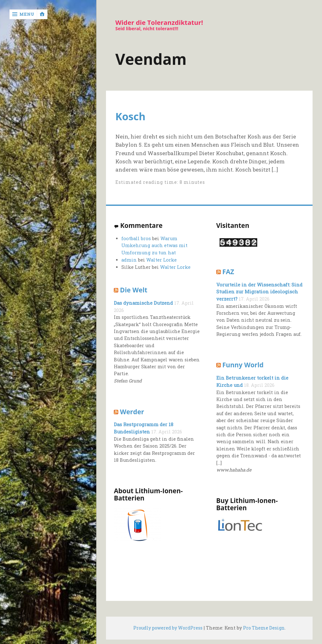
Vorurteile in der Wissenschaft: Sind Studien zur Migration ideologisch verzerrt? (259, 291)
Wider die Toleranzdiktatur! (161, 23)
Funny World (243, 365)
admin (129, 260)
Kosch (132, 116)
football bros (136, 239)
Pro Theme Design (264, 628)
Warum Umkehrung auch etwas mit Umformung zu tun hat (154, 246)
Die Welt (134, 290)
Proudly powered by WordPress (167, 628)
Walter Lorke (161, 260)
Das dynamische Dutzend (143, 303)
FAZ (228, 272)
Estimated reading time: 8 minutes (161, 182)
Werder (132, 411)
